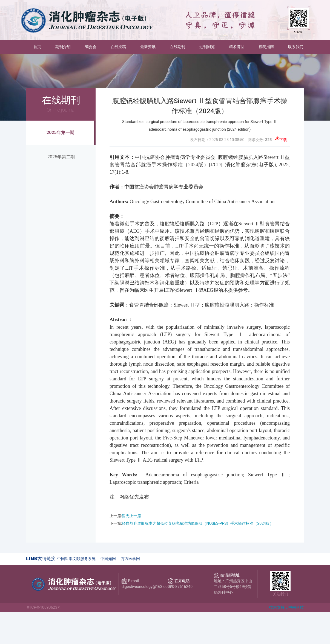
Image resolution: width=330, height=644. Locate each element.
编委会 (91, 47)
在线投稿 (118, 47)
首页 (41, 46)
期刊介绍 (63, 47)
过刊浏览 (207, 47)
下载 (283, 140)
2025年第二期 (61, 157)
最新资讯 (148, 47)
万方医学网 (130, 559)
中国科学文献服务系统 (76, 559)
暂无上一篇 (131, 516)
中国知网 (108, 559)
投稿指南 (266, 47)
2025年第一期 (60, 132)
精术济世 (237, 47)
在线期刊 (177, 47)
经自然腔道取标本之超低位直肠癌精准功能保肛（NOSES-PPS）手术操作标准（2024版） (198, 523)
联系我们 (296, 47)
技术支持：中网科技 (286, 607)
